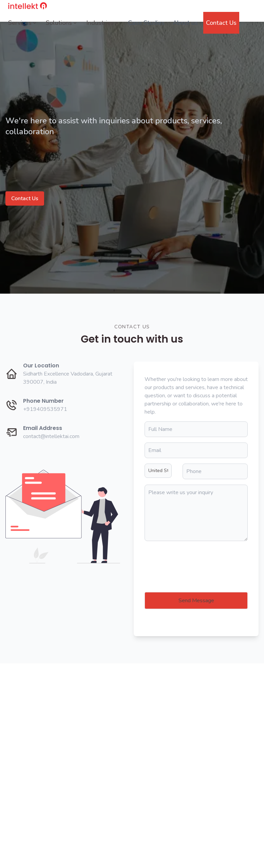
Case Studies (146, 23)
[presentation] (196, 560)
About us (185, 23)
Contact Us (221, 23)
